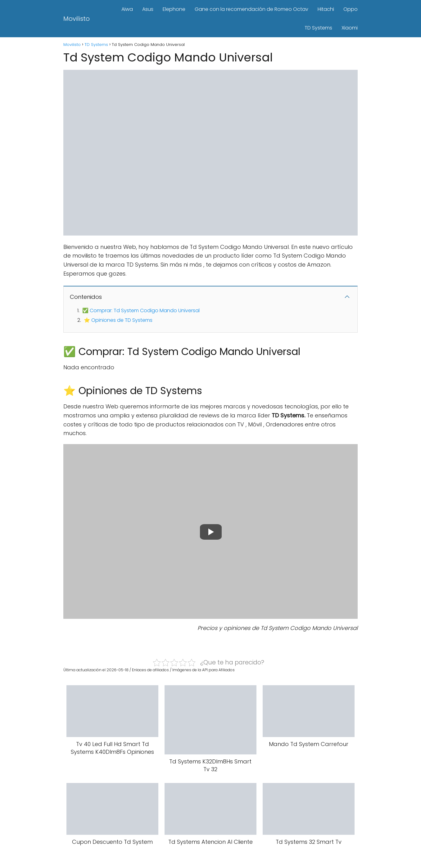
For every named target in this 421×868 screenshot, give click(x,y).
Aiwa (127, 9)
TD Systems (318, 28)
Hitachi (326, 9)
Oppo (351, 9)
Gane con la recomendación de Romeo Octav (251, 9)
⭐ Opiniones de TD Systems (118, 320)
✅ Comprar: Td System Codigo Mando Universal (141, 310)
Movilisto (77, 19)
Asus (148, 9)
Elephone (174, 9)
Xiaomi (350, 28)
